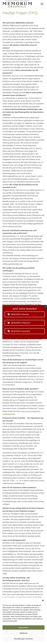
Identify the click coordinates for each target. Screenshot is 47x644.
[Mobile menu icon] (42, 4)
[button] (43, 605)
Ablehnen (23, 637)
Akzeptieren (23, 632)
